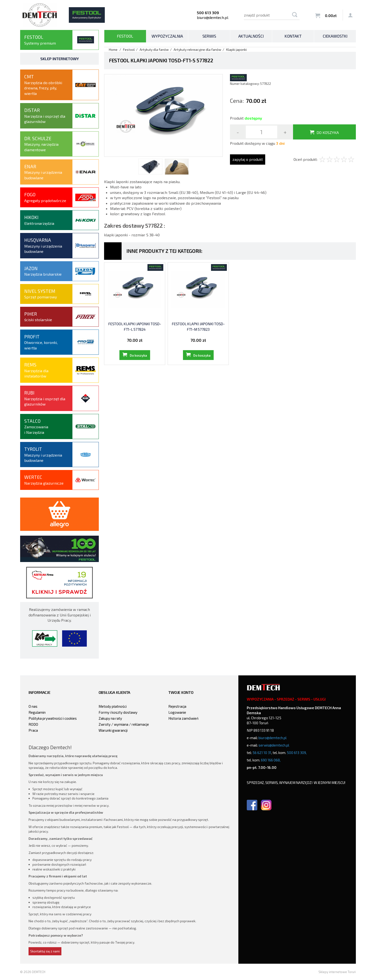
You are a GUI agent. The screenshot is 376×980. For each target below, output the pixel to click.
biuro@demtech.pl (213, 17)
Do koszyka (328, 132)
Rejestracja (177, 706)
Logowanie (177, 712)
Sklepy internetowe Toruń (337, 972)
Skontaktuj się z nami (45, 951)
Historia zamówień (183, 718)
